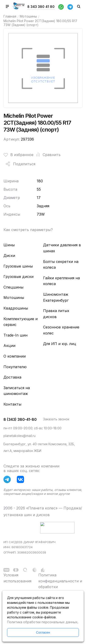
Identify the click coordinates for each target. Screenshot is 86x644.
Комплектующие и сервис (21, 322)
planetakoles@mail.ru (19, 436)
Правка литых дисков (56, 314)
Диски (9, 256)
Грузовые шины (18, 266)
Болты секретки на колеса (61, 265)
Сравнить (47, 155)
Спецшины (13, 287)
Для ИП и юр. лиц (60, 344)
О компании (15, 356)
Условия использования (17, 578)
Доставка (12, 377)
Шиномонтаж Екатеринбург (56, 297)
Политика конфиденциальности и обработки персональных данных (60, 584)
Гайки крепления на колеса (61, 281)
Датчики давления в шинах (62, 248)
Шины (9, 245)
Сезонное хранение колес (61, 330)
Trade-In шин (15, 335)
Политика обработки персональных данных (42, 622)
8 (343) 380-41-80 (20, 419)
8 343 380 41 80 (41, 7)
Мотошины (28, 16)
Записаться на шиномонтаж (17, 391)
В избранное (18, 155)
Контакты (12, 404)
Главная (10, 16)
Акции (9, 346)
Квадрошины (16, 308)
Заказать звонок (56, 419)
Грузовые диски (18, 277)
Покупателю (15, 367)
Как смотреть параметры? (28, 230)
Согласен (43, 632)
